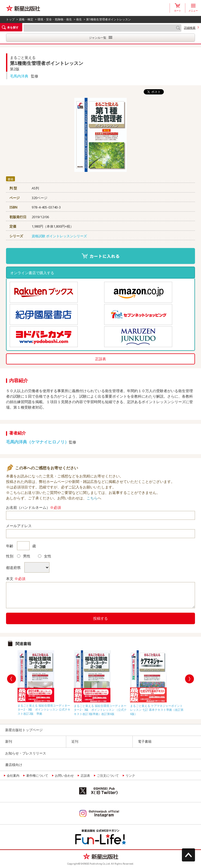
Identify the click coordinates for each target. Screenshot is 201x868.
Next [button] (189, 679)
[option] (44, 682)
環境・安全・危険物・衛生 (55, 19)
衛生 (79, 19)
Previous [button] (12, 679)
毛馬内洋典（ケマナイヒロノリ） (37, 442)
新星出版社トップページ (24, 730)
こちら (92, 498)
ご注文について (108, 776)
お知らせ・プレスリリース (26, 753)
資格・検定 (26, 19)
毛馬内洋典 (19, 76)
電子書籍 (145, 741)
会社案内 (13, 776)
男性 (24, 556)
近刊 (75, 741)
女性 (45, 556)
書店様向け (14, 765)
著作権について (37, 776)
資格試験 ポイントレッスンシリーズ (59, 236)
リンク (130, 776)
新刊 (9, 741)
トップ (10, 19)
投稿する (100, 618)
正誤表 (100, 359)
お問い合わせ (64, 776)
